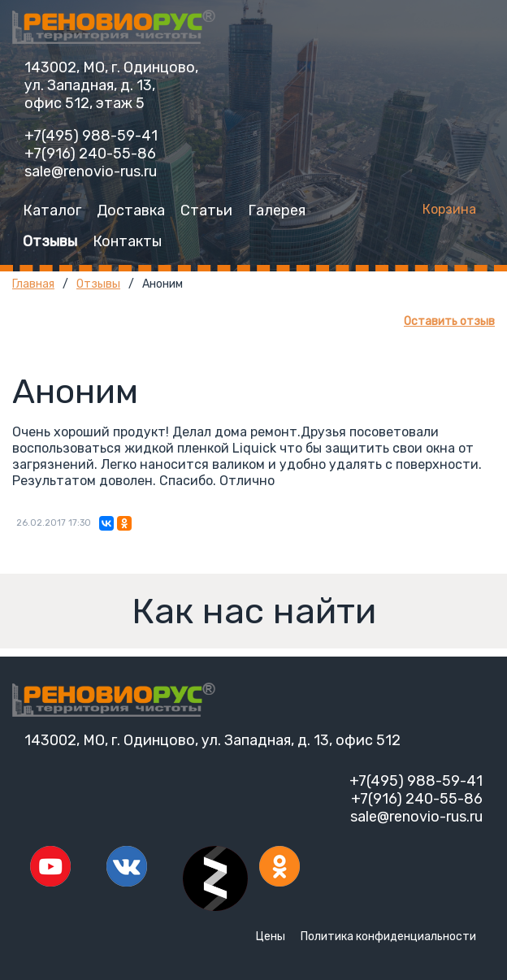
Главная (33, 284)
